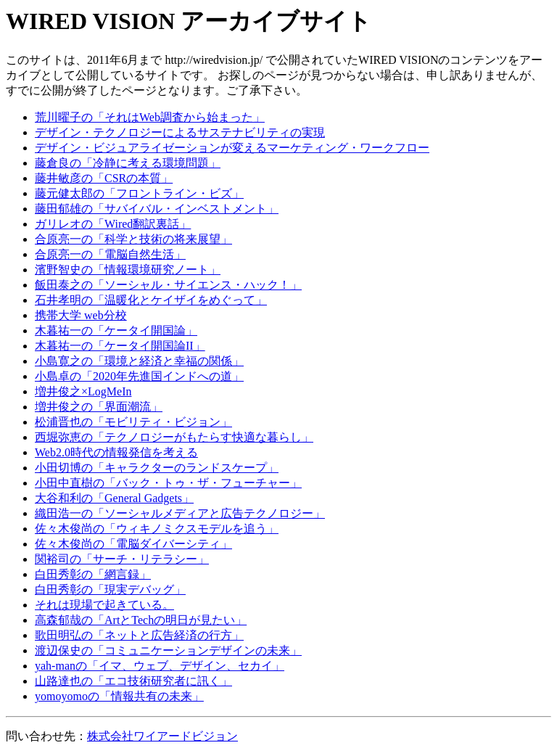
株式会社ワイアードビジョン (162, 736)
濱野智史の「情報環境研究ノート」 (128, 270)
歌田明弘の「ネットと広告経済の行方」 (139, 635)
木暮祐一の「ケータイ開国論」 (116, 330)
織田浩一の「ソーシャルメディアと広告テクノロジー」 (180, 513)
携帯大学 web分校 (81, 315)
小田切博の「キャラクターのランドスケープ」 (157, 468)
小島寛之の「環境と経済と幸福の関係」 (139, 361)
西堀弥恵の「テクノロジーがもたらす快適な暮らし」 (174, 437)
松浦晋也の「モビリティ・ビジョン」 (133, 422)
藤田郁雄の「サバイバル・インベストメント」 (157, 209)
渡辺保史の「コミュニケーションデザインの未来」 (168, 650)
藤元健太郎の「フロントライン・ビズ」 (139, 193)
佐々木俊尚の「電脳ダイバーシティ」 (133, 544)
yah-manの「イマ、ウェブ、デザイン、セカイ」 (160, 666)
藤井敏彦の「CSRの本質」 (104, 178)
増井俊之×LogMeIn (83, 391)
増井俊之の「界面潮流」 (99, 407)
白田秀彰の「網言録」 (93, 574)
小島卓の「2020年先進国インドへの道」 (139, 376)
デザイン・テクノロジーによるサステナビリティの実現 (180, 132)
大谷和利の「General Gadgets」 (114, 498)
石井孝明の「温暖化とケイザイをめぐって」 (151, 300)
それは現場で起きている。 (104, 605)
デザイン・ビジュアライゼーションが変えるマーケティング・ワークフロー (232, 148)
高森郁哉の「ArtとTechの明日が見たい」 (141, 620)
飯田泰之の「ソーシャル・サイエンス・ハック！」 (168, 285)
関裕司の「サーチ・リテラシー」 (122, 559)
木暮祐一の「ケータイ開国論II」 (120, 346)
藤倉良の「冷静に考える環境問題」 (128, 163)
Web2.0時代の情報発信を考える (116, 452)
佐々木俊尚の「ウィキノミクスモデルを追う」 (157, 529)
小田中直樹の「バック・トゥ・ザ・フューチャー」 (168, 483)
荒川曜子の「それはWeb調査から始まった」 (150, 117)
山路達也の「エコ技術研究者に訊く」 (133, 681)
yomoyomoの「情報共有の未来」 (119, 696)
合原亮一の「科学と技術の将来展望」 (133, 239)
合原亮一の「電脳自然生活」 (110, 254)
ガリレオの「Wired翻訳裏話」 (113, 224)
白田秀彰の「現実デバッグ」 (110, 589)
